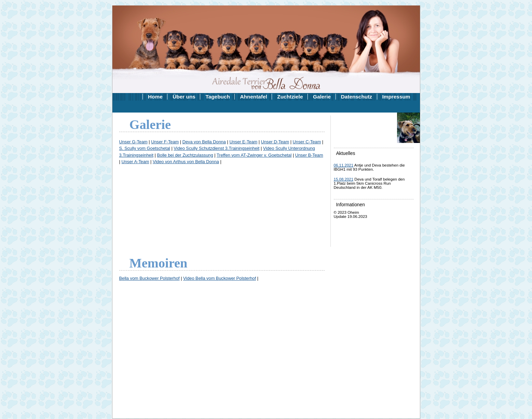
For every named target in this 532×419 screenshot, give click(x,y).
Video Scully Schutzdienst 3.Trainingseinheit (216, 148)
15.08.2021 (344, 179)
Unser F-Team (165, 142)
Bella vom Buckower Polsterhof (149, 278)
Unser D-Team (275, 142)
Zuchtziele (290, 97)
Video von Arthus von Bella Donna (186, 162)
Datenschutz (357, 97)
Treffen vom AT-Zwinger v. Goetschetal (254, 155)
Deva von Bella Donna (204, 142)
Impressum (396, 97)
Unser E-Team (243, 142)
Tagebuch (217, 97)
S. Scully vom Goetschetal (145, 148)
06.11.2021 (344, 165)
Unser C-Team (307, 142)
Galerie (322, 97)
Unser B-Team (309, 155)
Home (155, 97)
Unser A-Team (135, 162)
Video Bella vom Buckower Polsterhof (220, 278)
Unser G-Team (133, 142)
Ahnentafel (253, 97)
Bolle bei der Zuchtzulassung (185, 155)
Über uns (184, 97)
